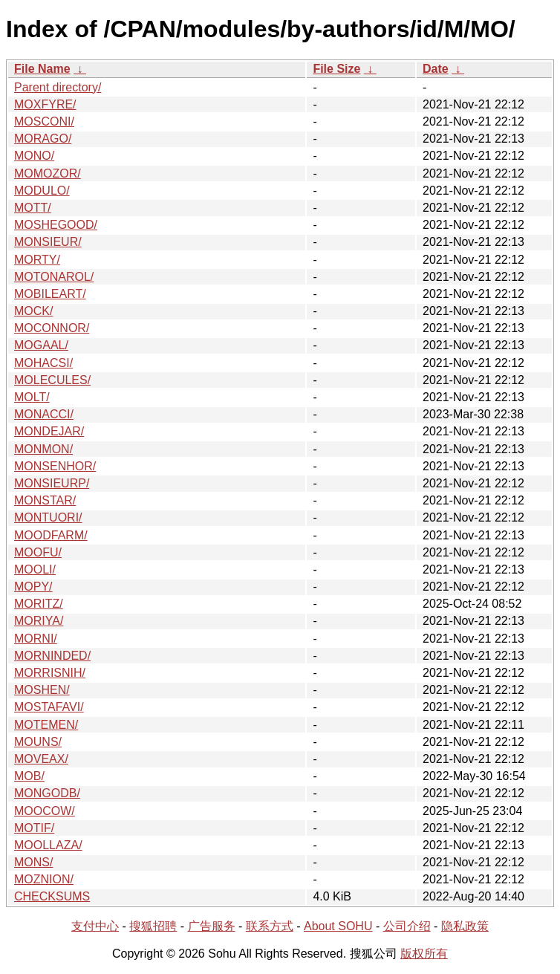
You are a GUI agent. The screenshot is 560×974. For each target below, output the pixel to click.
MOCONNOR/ (52, 328)
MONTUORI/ (48, 517)
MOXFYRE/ (45, 104)
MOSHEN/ (42, 690)
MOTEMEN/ (46, 725)
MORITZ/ (39, 604)
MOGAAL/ (41, 345)
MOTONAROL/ (54, 277)
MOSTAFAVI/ (49, 707)
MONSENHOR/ (55, 466)
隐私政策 (465, 926)
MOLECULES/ (52, 380)
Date (436, 69)
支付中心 (95, 926)
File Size (336, 69)
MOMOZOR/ (48, 173)
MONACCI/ (44, 414)
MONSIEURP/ (52, 483)
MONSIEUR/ (48, 242)
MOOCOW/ (45, 811)
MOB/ (29, 776)
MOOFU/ (38, 552)
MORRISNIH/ (50, 673)
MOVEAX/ (41, 759)
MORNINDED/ (52, 656)
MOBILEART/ (50, 294)
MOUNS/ (38, 742)
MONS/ (33, 862)
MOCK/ (33, 311)
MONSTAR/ (45, 500)
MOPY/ (33, 587)
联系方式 (270, 926)
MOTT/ (33, 208)
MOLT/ (32, 397)
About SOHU (338, 926)
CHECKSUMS (52, 896)
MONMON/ (43, 449)
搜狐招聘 (153, 926)
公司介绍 (407, 926)
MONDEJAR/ (49, 431)
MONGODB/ (47, 793)
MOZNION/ (44, 879)
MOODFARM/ (51, 535)
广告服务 (212, 926)
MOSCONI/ (44, 121)
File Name (42, 69)
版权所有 (424, 954)
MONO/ (34, 156)
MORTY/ (37, 260)
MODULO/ (42, 191)
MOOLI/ (35, 569)
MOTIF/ (34, 828)
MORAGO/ (43, 139)
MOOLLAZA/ (48, 845)
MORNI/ (36, 639)
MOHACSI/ (43, 363)
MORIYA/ (39, 621)
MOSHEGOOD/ (56, 225)
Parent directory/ (58, 87)
